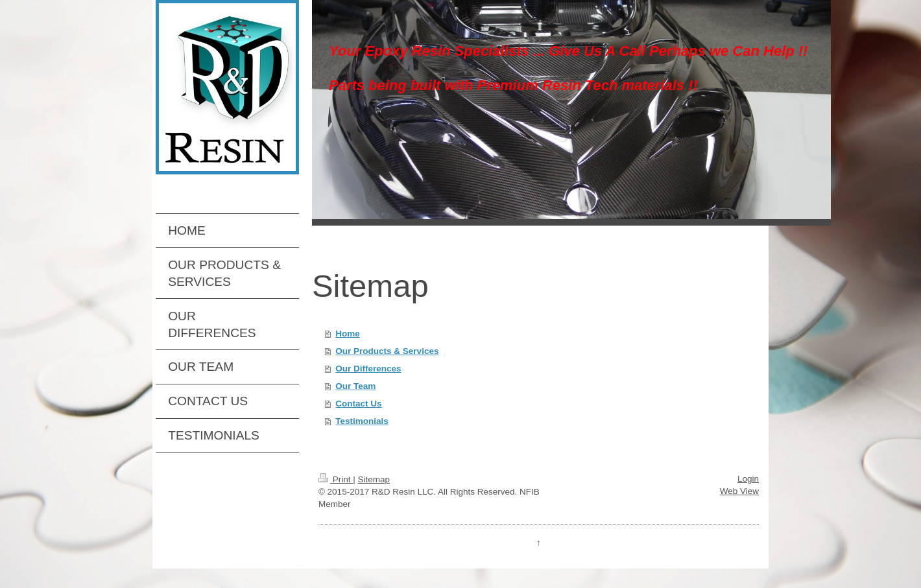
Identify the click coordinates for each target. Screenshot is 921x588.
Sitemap (374, 479)
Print (336, 479)
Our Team (355, 386)
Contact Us (358, 404)
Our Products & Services (387, 351)
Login (748, 479)
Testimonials (362, 421)
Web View (739, 491)
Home (348, 334)
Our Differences (368, 369)
